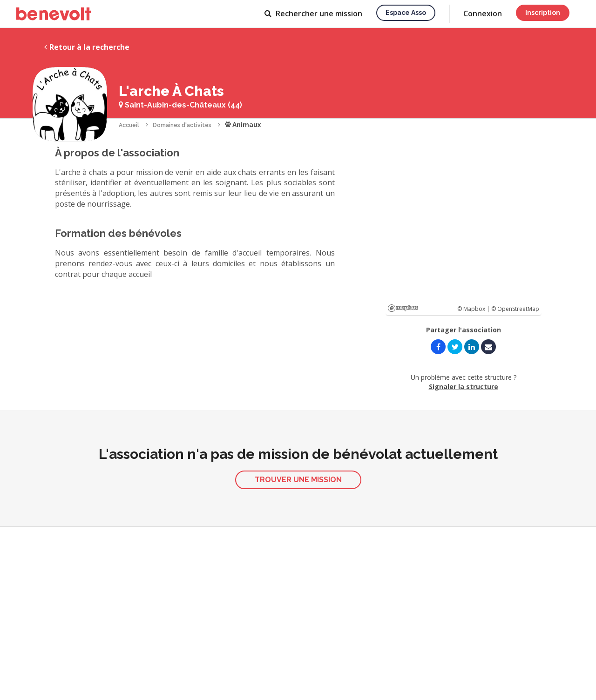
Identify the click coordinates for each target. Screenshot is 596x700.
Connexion (483, 13)
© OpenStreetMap (515, 309)
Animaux (243, 125)
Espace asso (406, 13)
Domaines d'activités (182, 125)
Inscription (543, 13)
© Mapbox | (474, 309)
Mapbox (403, 308)
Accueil (129, 125)
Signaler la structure (464, 387)
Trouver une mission (298, 480)
